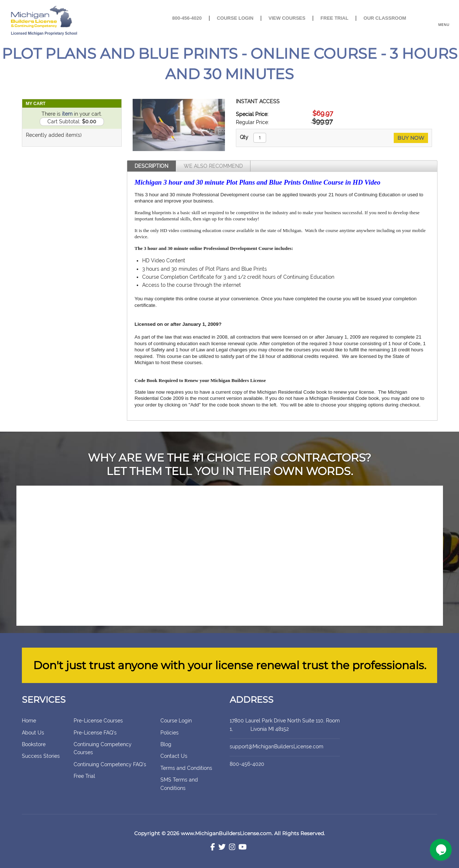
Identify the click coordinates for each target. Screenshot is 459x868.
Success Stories (41, 756)
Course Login (235, 18)
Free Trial (334, 18)
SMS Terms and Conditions (179, 784)
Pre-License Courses (98, 721)
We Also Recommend (213, 166)
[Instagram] (232, 848)
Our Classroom (385, 18)
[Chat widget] (441, 850)
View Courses (287, 18)
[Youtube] (243, 848)
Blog (166, 744)
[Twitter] (222, 848)
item (67, 114)
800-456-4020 (187, 18)
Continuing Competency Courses (103, 748)
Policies (170, 733)
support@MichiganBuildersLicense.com (277, 747)
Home (29, 721)
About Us (33, 733)
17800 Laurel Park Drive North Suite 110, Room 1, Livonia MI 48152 (285, 725)
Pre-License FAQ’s (95, 733)
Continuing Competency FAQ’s (110, 764)
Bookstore (34, 744)
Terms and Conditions (186, 768)
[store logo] (66, 17)
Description (151, 166)
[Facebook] (213, 848)
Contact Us (174, 756)
